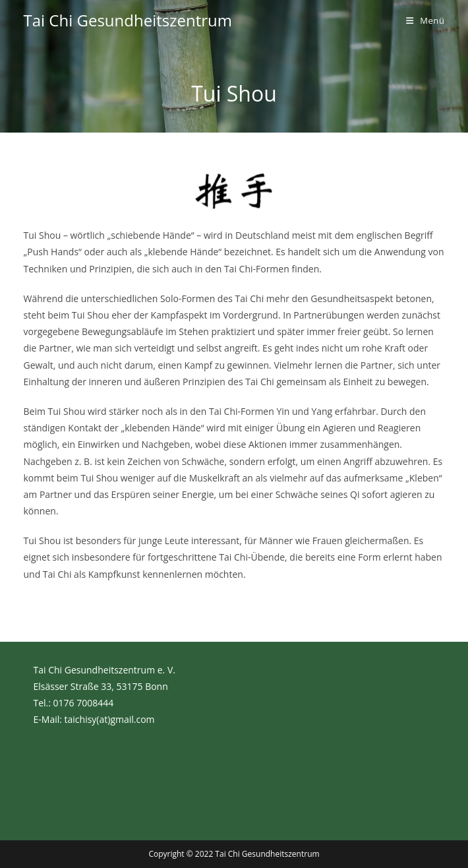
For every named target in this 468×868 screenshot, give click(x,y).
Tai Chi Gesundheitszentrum (128, 20)
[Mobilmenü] (425, 20)
